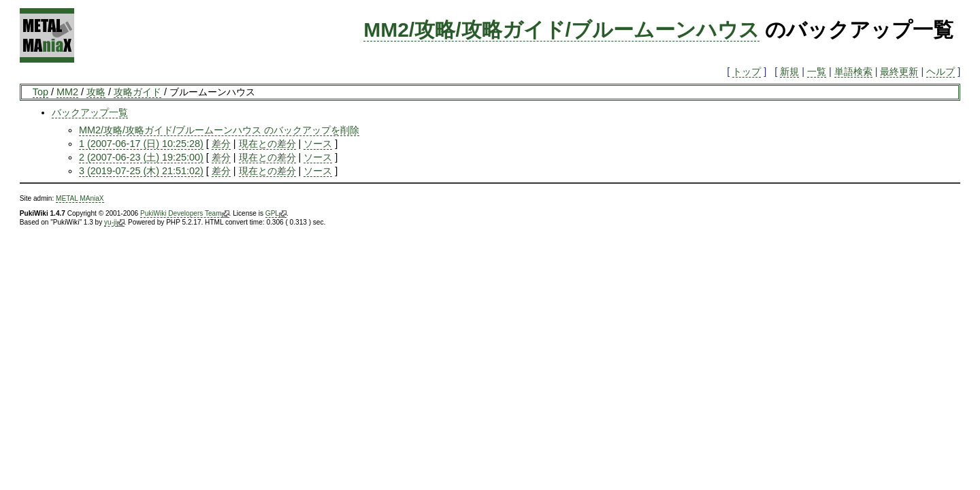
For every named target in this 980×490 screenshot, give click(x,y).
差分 (221, 144)
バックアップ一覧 (90, 112)
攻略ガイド (137, 92)
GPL (276, 214)
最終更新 (899, 71)
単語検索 (853, 71)
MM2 (67, 92)
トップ (747, 71)
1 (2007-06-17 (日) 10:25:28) (141, 144)
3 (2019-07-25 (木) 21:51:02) (141, 171)
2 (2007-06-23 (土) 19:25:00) (141, 157)
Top (40, 92)
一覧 (817, 71)
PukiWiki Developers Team (185, 214)
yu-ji (114, 223)
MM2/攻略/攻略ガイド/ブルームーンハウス (561, 30)
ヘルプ (941, 71)
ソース (318, 144)
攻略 (96, 92)
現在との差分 (267, 144)
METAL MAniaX (80, 198)
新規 (789, 71)
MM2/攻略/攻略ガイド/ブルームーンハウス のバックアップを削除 (219, 130)
